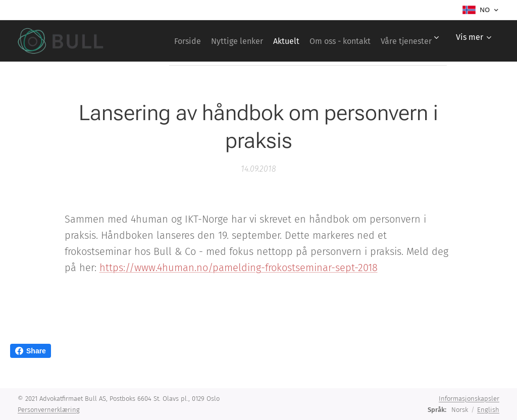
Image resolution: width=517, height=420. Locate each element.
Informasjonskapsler (469, 399)
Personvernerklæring (49, 410)
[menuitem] (230, 41)
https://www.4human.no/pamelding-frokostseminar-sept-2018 (239, 268)
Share (31, 351)
